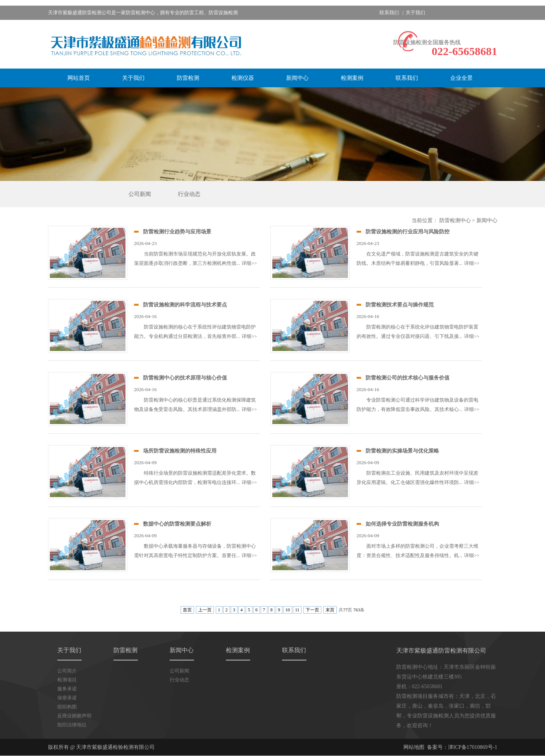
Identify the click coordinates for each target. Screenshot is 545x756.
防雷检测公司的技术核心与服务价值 (408, 378)
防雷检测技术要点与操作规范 (400, 305)
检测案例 (352, 78)
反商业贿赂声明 (74, 716)
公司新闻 (140, 194)
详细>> (249, 263)
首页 (187, 610)
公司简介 (67, 671)
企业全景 (461, 78)
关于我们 (415, 13)
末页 (330, 610)
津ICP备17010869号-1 (473, 747)
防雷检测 (188, 78)
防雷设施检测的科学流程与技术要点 (185, 305)
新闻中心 (297, 78)
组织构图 (67, 707)
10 (288, 610)
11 (297, 610)
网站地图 (414, 747)
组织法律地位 (72, 725)
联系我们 (389, 13)
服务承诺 (67, 689)
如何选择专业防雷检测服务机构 (402, 524)
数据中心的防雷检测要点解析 (177, 524)
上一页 (205, 610)
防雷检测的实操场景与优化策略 (402, 451)
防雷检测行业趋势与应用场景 (177, 232)
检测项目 (67, 680)
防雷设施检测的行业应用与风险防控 (408, 232)
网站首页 (79, 78)
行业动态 (189, 194)
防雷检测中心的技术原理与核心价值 (185, 378)
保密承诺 (67, 698)
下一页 (312, 610)
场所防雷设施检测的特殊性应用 (180, 451)
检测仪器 (243, 78)
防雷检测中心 (455, 220)
